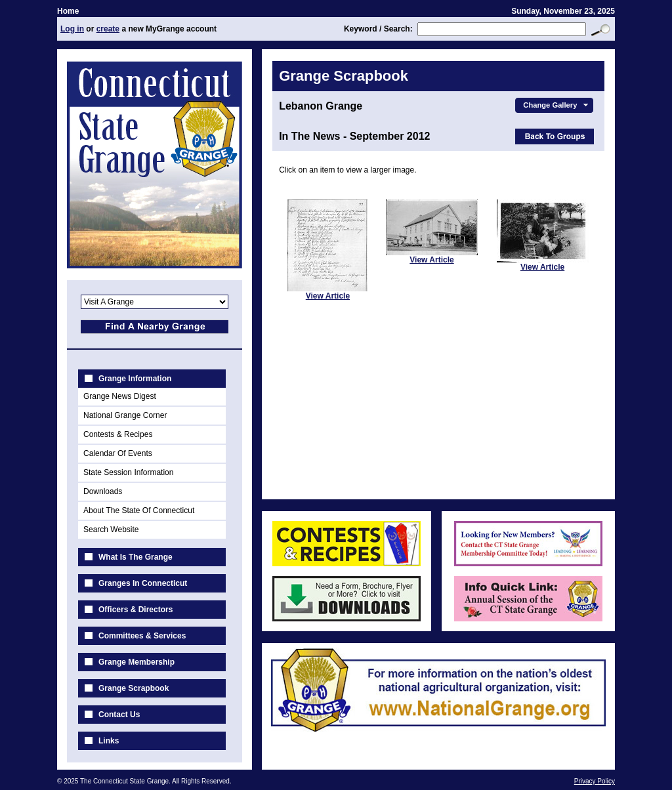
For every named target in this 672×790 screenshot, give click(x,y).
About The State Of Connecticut (139, 510)
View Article (328, 296)
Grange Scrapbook (134, 688)
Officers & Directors (136, 610)
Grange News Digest (120, 396)
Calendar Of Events (118, 453)
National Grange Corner (125, 415)
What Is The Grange (136, 557)
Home (68, 11)
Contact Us (119, 715)
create (108, 29)
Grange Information (135, 379)
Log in (72, 29)
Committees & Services (142, 636)
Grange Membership (136, 662)
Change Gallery (557, 105)
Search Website (111, 530)
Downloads (103, 491)
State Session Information (128, 472)
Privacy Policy (595, 781)
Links (109, 741)
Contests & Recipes (118, 434)
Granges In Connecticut (143, 583)
